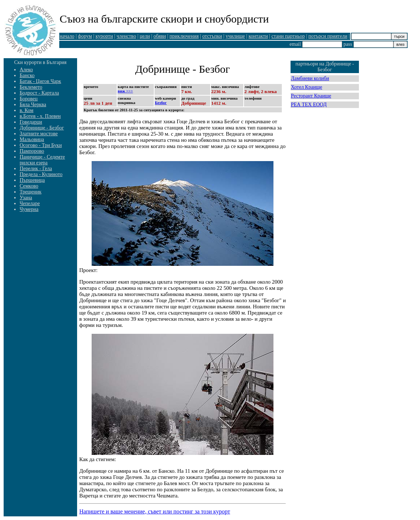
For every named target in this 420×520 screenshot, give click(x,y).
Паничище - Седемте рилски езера (42, 160)
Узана (26, 198)
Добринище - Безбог (42, 128)
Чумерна (29, 209)
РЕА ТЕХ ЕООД (309, 105)
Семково (29, 186)
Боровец (29, 99)
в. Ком (27, 110)
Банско (27, 75)
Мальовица (32, 139)
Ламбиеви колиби (310, 78)
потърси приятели (328, 36)
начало (67, 36)
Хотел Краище (307, 87)
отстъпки (212, 36)
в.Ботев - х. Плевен (40, 116)
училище (235, 36)
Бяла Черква (33, 105)
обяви (160, 36)
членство (127, 36)
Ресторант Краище (311, 96)
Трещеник (31, 192)
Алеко (26, 70)
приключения (184, 36)
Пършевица (32, 180)
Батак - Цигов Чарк (40, 81)
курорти (104, 36)
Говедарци (31, 122)
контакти (258, 36)
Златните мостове (39, 134)
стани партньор (288, 36)
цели (145, 36)
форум (85, 36)
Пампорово (32, 151)
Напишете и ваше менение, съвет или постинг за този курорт (155, 511)
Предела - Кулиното (41, 174)
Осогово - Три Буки (41, 145)
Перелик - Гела (36, 169)
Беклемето (31, 87)
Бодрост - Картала (39, 93)
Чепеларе (30, 203)
